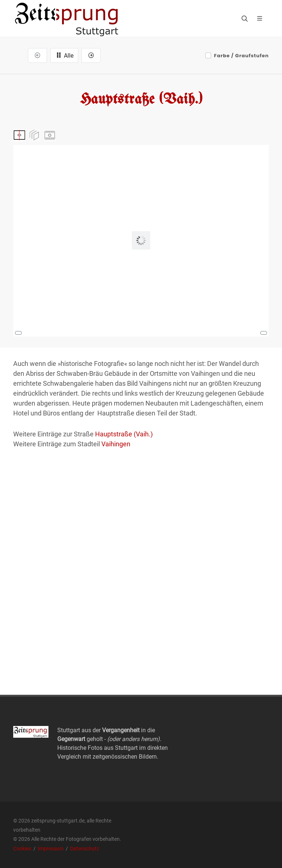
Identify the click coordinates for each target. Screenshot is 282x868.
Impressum (51, 849)
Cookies (23, 849)
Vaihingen (116, 444)
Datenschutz (85, 849)
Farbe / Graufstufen (241, 56)
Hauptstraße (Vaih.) (124, 434)
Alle (64, 55)
